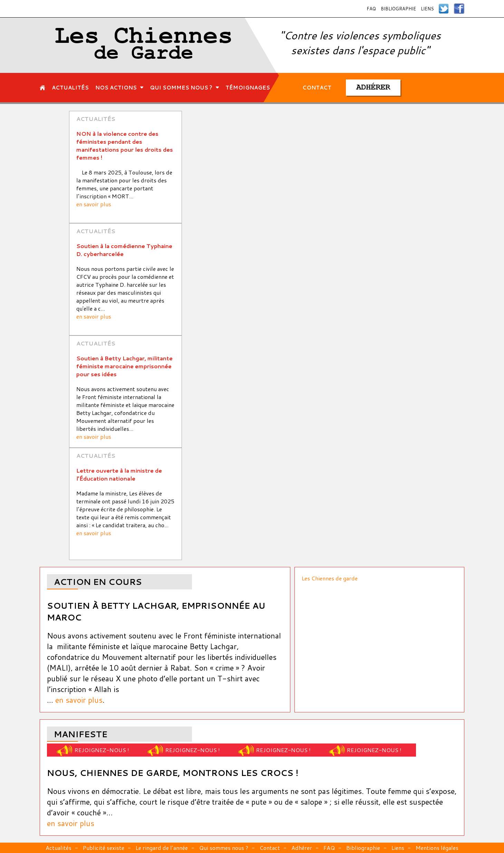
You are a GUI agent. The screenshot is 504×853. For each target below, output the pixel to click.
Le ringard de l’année (162, 848)
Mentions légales (437, 848)
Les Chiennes (144, 45)
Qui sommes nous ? (224, 848)
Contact (270, 848)
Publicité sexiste (104, 848)
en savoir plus (94, 204)
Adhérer (302, 848)
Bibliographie (398, 9)
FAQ (371, 9)
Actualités (59, 848)
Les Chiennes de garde (330, 578)
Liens (427, 9)
